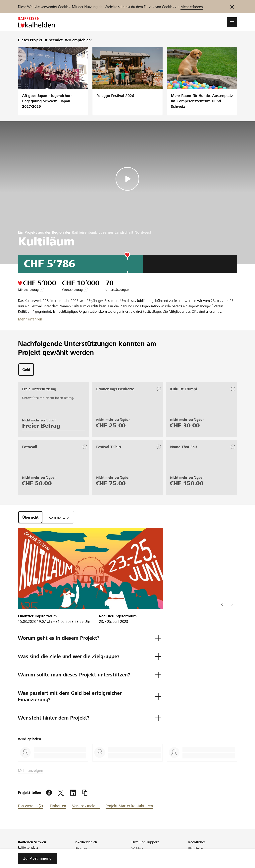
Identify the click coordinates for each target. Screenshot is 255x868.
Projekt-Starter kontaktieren (129, 806)
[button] (232, 22)
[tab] (26, 370)
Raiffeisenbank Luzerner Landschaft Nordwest (111, 232)
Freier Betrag (41, 426)
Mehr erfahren (192, 7)
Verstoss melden (86, 806)
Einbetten (58, 806)
